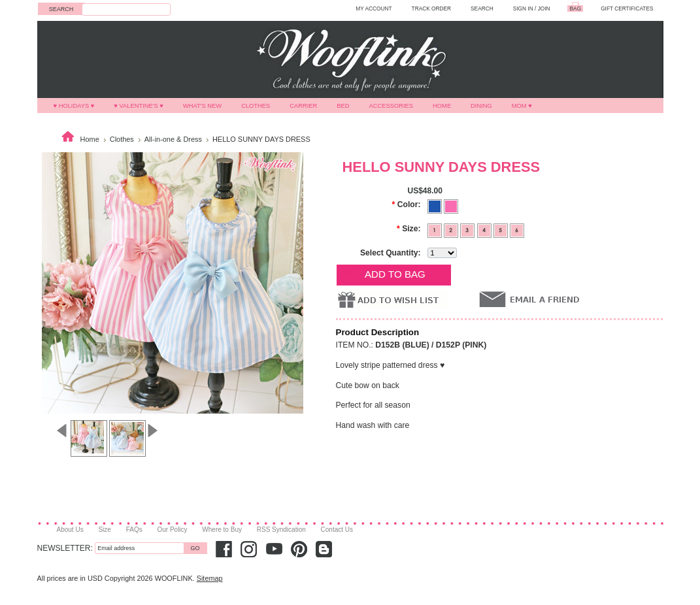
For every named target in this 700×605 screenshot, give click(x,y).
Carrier (303, 106)
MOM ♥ (522, 106)
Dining (481, 106)
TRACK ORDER (432, 8)
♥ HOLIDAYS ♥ (74, 106)
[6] (517, 229)
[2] (452, 229)
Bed (343, 106)
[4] (485, 229)
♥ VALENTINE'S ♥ (139, 106)
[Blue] (436, 205)
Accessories (392, 106)
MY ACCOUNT (374, 8)
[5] (502, 229)
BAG (576, 8)
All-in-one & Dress (173, 139)
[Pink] (451, 205)
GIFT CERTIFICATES (627, 8)
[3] (468, 229)
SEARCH (482, 8)
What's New (202, 106)
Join (544, 8)
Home (442, 106)
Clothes (256, 106)
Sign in (523, 8)
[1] (436, 229)
